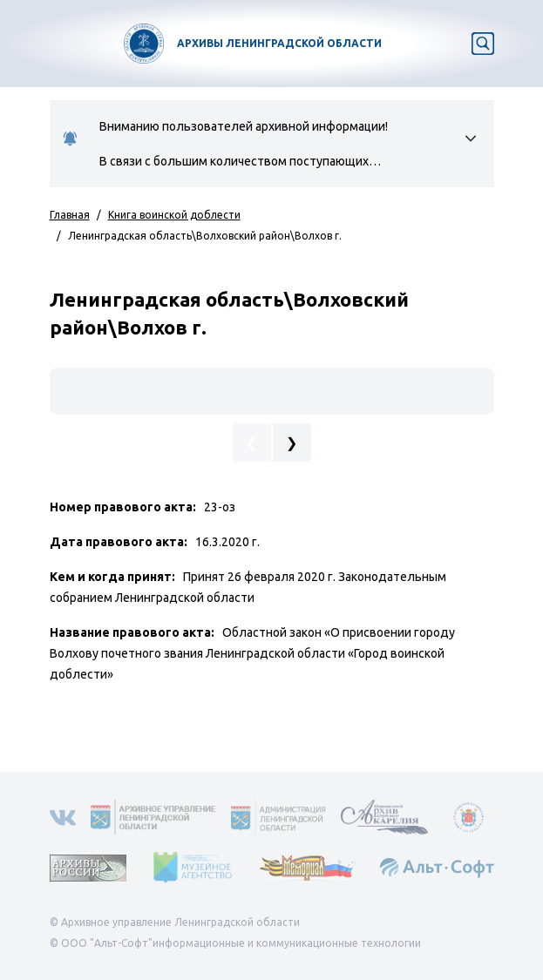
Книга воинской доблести (174, 215)
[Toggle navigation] (24, 44)
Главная (70, 215)
